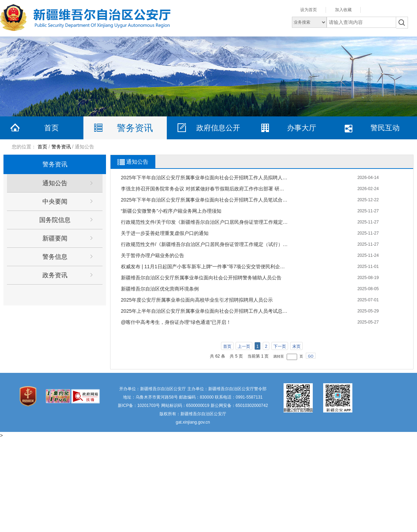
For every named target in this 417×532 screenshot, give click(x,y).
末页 (296, 346)
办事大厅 (302, 128)
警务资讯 (135, 128)
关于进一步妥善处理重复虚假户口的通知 (165, 233)
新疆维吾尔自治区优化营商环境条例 (160, 289)
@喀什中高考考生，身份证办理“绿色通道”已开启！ (176, 322)
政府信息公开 (218, 128)
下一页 (280, 346)
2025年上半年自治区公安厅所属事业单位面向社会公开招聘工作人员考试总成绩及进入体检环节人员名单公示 (205, 311)
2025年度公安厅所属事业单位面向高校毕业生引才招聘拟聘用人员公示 (197, 300)
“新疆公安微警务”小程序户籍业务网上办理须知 (171, 211)
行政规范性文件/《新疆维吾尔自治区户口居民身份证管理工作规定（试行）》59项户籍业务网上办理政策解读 (205, 244)
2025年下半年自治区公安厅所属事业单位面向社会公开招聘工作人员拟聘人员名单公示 (205, 178)
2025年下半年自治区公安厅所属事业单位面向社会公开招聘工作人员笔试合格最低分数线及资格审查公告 (205, 200)
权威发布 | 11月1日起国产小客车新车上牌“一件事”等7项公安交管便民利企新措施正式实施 (205, 267)
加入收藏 (343, 10)
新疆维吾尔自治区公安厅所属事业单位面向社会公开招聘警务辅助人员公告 (201, 278)
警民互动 (385, 128)
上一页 (244, 346)
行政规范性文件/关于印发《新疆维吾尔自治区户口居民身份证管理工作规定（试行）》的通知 (205, 222)
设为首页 (309, 10)
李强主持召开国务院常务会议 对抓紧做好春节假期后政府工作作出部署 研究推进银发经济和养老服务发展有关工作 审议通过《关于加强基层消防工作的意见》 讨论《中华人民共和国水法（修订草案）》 (205, 189)
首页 (51, 128)
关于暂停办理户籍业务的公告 (153, 255)
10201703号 (149, 406)
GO (311, 356)
